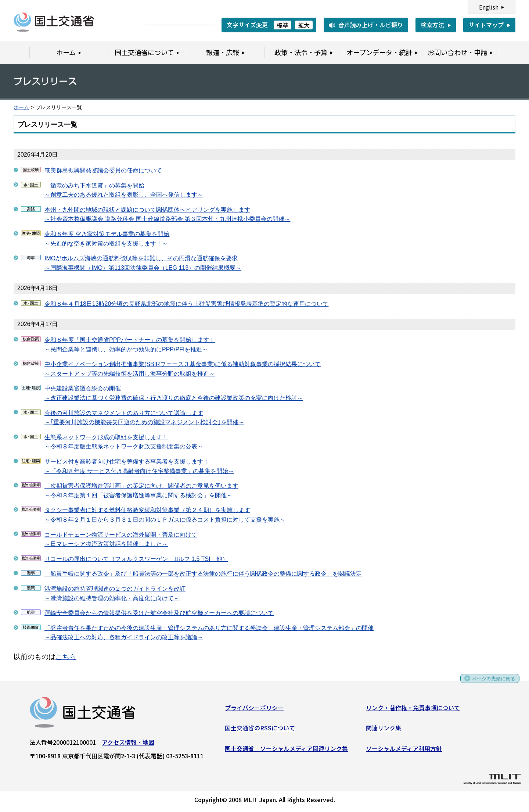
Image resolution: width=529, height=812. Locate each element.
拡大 (304, 25)
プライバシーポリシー (254, 710)
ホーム (21, 108)
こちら (66, 657)
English (489, 7)
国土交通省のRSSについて (260, 730)
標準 (283, 25)
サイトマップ (486, 25)
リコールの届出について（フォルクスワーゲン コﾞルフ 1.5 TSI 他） (136, 559)
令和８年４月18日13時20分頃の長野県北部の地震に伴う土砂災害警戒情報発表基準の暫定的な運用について (186, 304)
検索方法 (432, 25)
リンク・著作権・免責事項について (413, 710)
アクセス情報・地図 (128, 744)
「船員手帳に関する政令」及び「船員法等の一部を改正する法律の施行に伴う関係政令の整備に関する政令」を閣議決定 (203, 574)
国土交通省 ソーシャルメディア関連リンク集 (286, 751)
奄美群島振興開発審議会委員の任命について (103, 170)
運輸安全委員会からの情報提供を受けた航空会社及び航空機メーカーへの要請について (159, 613)
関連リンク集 (384, 730)
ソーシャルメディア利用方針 (404, 751)
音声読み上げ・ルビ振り (371, 25)
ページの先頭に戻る (490, 684)
